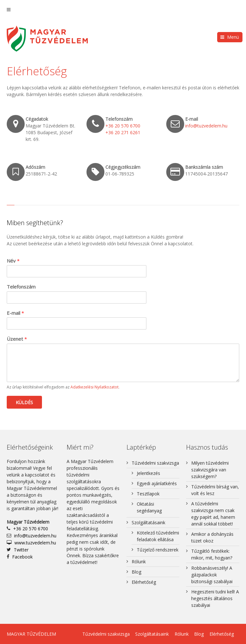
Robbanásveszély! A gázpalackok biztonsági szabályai (212, 575)
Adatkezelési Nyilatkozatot (94, 387)
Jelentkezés (148, 473)
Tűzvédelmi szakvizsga (155, 463)
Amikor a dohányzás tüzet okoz (212, 537)
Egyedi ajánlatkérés (157, 483)
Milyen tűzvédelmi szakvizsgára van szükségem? (210, 470)
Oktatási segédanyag (149, 507)
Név (13, 261)
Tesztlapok (148, 494)
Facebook (22, 557)
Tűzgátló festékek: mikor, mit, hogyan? (212, 554)
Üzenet (17, 339)
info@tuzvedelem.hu (206, 126)
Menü (233, 37)
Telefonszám (21, 287)
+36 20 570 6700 (123, 126)
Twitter (21, 550)
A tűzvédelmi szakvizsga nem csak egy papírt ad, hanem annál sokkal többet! (213, 514)
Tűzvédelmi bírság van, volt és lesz (215, 490)
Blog (136, 572)
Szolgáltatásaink (148, 522)
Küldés (24, 402)
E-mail (15, 313)
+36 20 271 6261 (123, 132)
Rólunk (139, 562)
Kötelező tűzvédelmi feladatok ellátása (158, 536)
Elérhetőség (144, 582)
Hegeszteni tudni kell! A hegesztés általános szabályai (215, 598)
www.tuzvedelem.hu (35, 543)
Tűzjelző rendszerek (158, 550)
